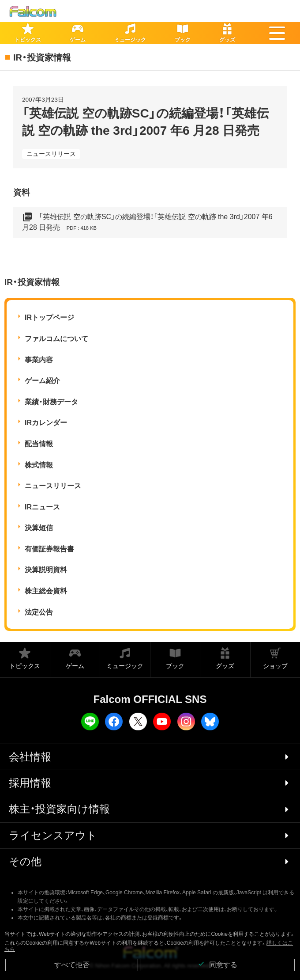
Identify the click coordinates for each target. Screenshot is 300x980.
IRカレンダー (46, 423)
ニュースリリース (51, 154)
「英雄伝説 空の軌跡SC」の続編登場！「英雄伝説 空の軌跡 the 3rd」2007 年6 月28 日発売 (147, 222)
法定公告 (39, 612)
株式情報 (39, 465)
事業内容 (39, 360)
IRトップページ (49, 317)
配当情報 (39, 444)
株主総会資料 (46, 591)
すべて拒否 (72, 965)
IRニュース (42, 507)
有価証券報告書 (49, 549)
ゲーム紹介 (42, 381)
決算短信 (39, 528)
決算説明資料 (46, 570)
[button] (277, 33)
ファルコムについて (56, 339)
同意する (217, 964)
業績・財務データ (51, 402)
